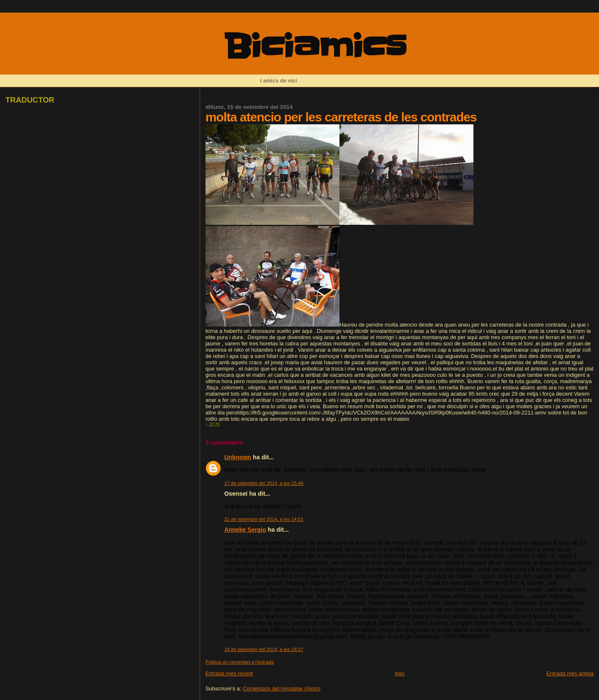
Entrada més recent (229, 673)
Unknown (238, 457)
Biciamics (315, 47)
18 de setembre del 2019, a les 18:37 (264, 649)
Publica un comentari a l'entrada (240, 662)
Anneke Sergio (245, 530)
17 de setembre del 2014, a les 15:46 (264, 483)
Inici (400, 673)
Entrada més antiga (570, 673)
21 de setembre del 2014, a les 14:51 (264, 519)
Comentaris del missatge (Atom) (282, 688)
